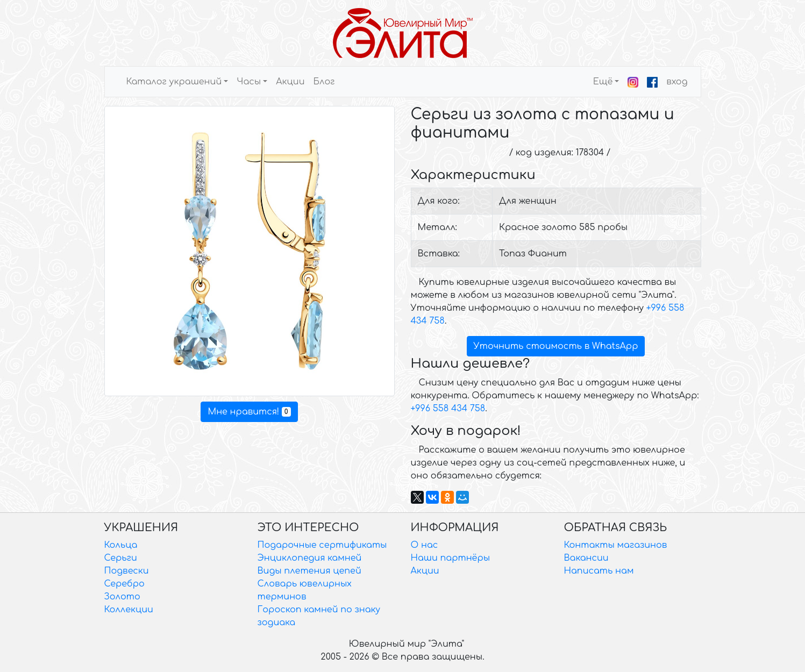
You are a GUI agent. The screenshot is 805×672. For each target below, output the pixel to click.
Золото (122, 597)
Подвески (127, 571)
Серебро (124, 584)
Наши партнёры (451, 558)
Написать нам (599, 571)
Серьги (121, 558)
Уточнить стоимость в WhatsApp (556, 346)
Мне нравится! (249, 412)
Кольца (121, 545)
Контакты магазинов (616, 545)
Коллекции (129, 610)
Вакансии (586, 558)
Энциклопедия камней (310, 558)
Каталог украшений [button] (174, 82)
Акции (290, 82)
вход (677, 82)
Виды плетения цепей (309, 571)
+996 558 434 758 (448, 409)
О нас (425, 545)
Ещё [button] (603, 82)
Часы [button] (249, 82)
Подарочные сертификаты (322, 545)
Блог (324, 82)
